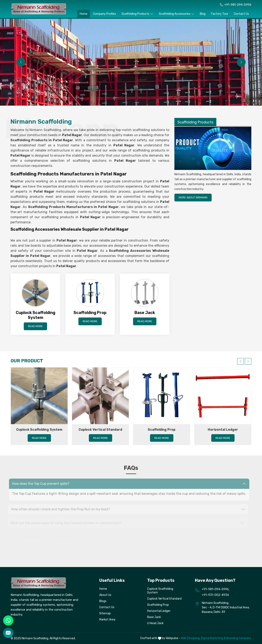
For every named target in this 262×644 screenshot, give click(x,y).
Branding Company (239, 638)
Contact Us (241, 14)
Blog (203, 14)
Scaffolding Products (137, 14)
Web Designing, (191, 638)
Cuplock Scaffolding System (39, 430)
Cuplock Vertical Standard (100, 430)
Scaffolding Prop (162, 430)
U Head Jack (155, 623)
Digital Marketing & (213, 638)
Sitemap (105, 613)
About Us (105, 595)
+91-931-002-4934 (215, 595)
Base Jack (154, 617)
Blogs (103, 601)
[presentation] (21, 62)
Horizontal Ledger (223, 430)
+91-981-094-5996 (238, 5)
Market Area (107, 620)
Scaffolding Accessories (177, 14)
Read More (35, 326)
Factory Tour (220, 14)
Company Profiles (104, 14)
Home (84, 14)
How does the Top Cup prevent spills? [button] (39, 484)
